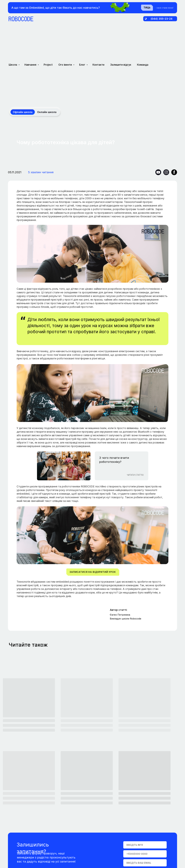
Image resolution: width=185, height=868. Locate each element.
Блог (83, 65)
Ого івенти (65, 65)
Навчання (31, 65)
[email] (145, 863)
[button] (93, 572)
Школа (13, 65)
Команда (143, 65)
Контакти (98, 65)
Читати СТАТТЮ (135, 475)
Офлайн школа (23, 112)
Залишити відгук (121, 65)
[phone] (145, 854)
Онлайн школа (47, 112)
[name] (145, 845)
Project (48, 65)
